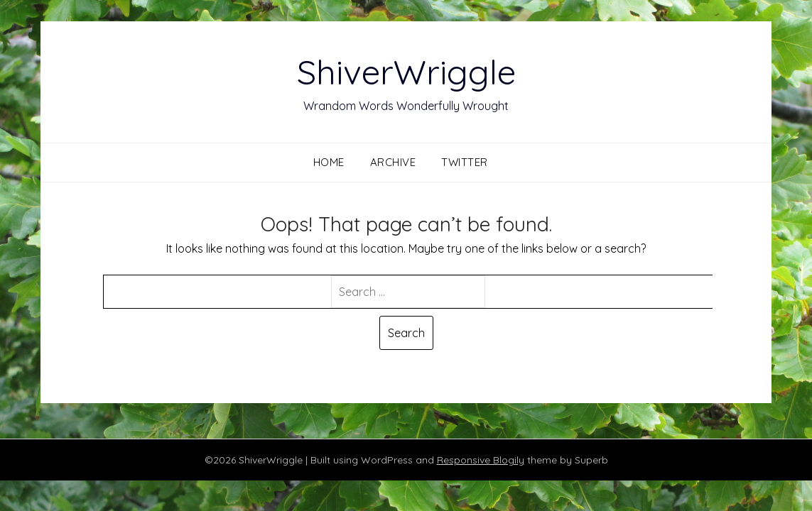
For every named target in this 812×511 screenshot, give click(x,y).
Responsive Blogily (481, 460)
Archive (393, 162)
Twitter (465, 162)
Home (329, 162)
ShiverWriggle (406, 72)
